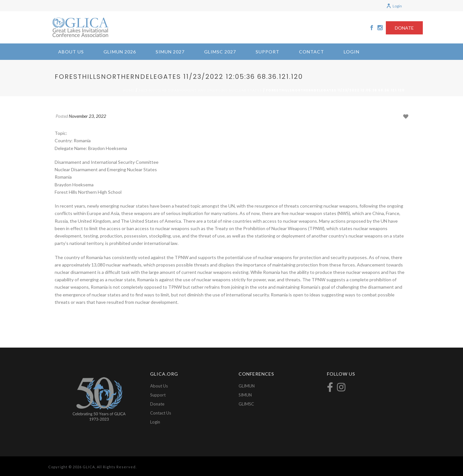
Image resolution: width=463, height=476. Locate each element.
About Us (71, 52)
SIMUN (245, 395)
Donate (157, 404)
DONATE (404, 28)
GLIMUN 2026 (120, 52)
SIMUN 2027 (170, 52)
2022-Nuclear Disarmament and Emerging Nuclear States (200, 90)
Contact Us (161, 413)
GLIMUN (247, 386)
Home (129, 90)
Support (268, 52)
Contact (312, 52)
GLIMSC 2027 (220, 52)
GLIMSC (246, 404)
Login (394, 6)
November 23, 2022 (87, 116)
